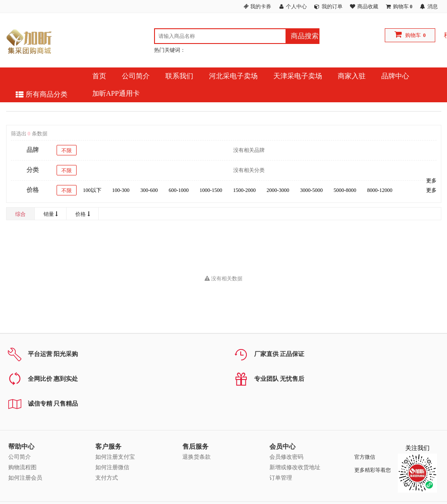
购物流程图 (22, 467)
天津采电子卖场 (298, 76)
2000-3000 (278, 190)
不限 (67, 151)
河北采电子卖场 (233, 76)
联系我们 (179, 76)
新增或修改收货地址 (295, 467)
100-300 (121, 190)
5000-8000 (345, 190)
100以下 (92, 190)
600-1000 (179, 190)
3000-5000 (312, 190)
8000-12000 (380, 190)
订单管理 (281, 478)
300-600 (149, 190)
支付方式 (107, 478)
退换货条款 (197, 457)
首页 (99, 76)
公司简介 (136, 76)
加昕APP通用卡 (116, 93)
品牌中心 (395, 76)
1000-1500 (211, 190)
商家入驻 (352, 76)
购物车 (413, 35)
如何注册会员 (25, 478)
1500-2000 (245, 190)
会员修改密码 (286, 457)
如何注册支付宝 (115, 457)
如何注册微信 (112, 467)
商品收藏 (368, 7)
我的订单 (332, 7)
